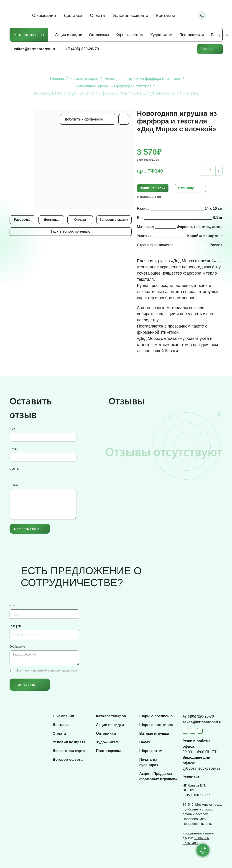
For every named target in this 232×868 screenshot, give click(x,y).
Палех (145, 742)
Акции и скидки (69, 35)
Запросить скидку (114, 220)
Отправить (26, 685)
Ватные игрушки (154, 733)
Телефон (15, 626)
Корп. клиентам (130, 35)
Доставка (73, 15)
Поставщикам (192, 35)
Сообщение (17, 646)
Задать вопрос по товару (70, 231)
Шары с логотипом (157, 725)
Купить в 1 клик (153, 188)
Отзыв (14, 485)
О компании (44, 15)
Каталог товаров (29, 35)
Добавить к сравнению (84, 119)
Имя (12, 429)
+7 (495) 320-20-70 (82, 49)
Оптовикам (99, 35)
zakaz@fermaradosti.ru (35, 49)
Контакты (166, 15)
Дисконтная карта (69, 751)
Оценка (14, 469)
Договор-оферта (68, 759)
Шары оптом (151, 751)
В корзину (186, 188)
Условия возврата (131, 15)
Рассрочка (220, 35)
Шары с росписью (156, 716)
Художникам (161, 35)
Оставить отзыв (27, 529)
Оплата (97, 15)
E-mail (14, 449)
